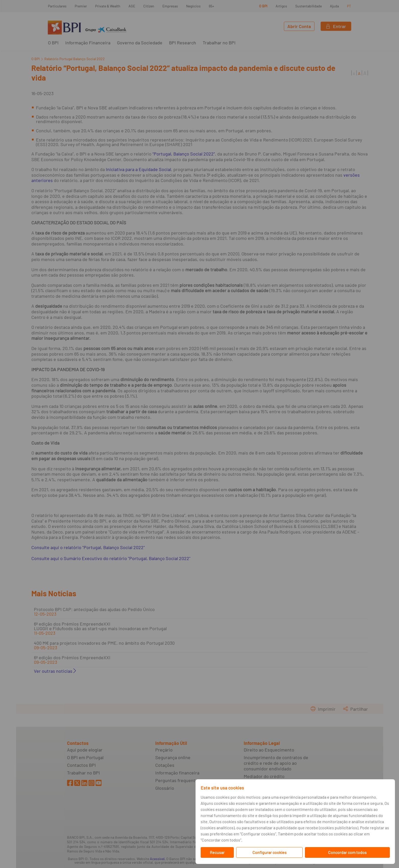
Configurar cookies (269, 852)
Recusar (217, 852)
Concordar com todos (347, 852)
